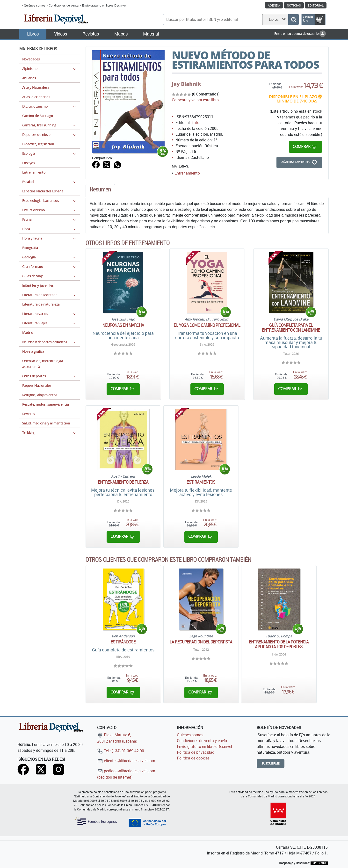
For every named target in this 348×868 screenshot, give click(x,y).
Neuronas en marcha (123, 325)
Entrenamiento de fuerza (123, 482)
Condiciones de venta (64, 5)
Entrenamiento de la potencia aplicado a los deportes (279, 644)
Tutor (196, 123)
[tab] (100, 190)
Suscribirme (271, 763)
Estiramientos (201, 482)
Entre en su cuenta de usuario (300, 33)
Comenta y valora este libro (195, 100)
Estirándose (123, 642)
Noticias (294, 5)
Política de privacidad (196, 752)
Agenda (274, 5)
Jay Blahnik (186, 84)
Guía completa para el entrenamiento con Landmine (291, 328)
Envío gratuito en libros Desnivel (104, 5)
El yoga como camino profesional (207, 325)
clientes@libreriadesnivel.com (126, 761)
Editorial (316, 5)
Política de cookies (193, 758)
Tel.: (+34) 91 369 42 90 (121, 751)
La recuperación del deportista (201, 642)
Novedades (31, 59)
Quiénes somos (35, 5)
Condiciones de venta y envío (202, 741)
